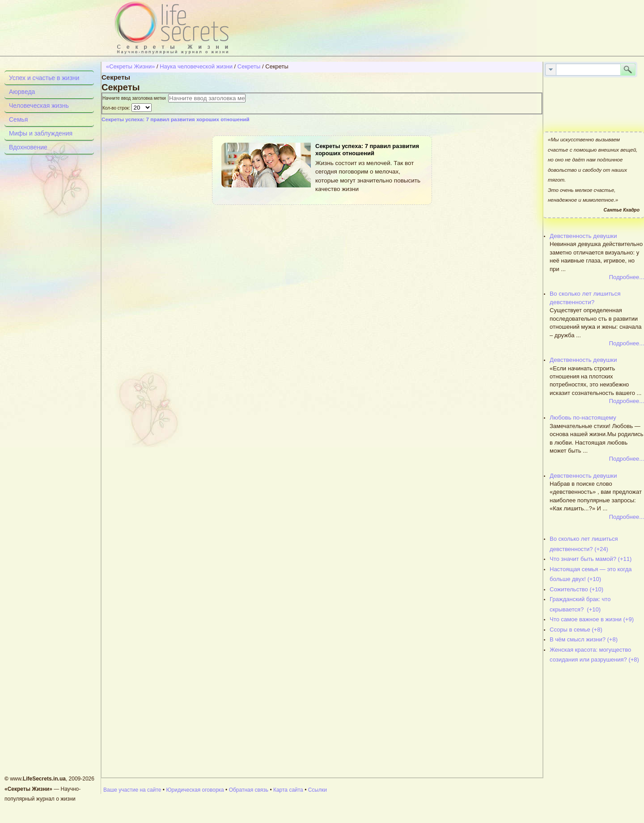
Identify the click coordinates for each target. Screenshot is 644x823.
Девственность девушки (583, 236)
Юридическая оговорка (195, 790)
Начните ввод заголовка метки (135, 98)
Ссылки (318, 790)
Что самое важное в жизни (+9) (592, 619)
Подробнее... (627, 277)
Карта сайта (288, 790)
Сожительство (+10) (576, 589)
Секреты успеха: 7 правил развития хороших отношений (176, 119)
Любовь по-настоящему (583, 418)
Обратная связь (249, 790)
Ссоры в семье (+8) (576, 630)
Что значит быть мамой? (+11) (591, 559)
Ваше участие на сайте (132, 790)
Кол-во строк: (117, 108)
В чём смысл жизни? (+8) (584, 639)
